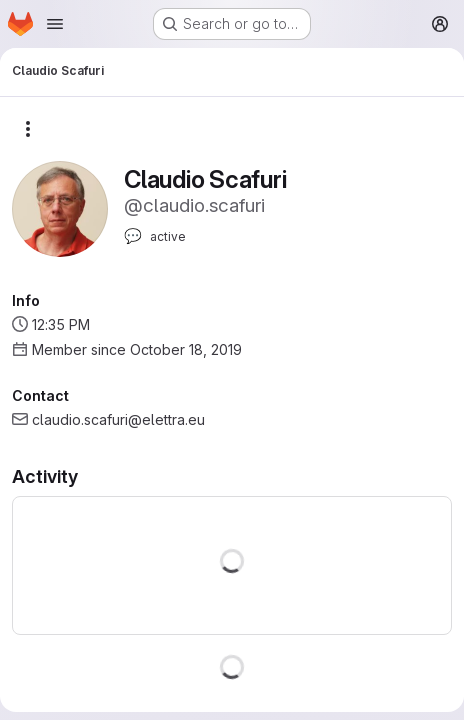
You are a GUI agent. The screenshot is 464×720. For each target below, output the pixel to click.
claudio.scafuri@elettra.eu (118, 419)
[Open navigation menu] (55, 24)
